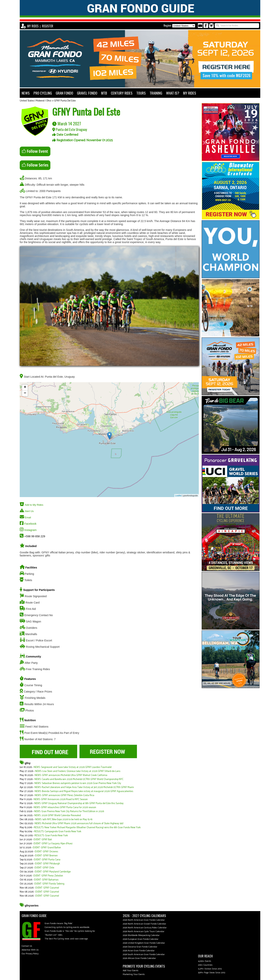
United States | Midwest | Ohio (35, 101)
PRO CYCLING (43, 93)
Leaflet (178, 496)
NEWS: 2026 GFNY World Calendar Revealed (58, 815)
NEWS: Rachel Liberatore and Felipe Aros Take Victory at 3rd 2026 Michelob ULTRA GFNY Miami (84, 787)
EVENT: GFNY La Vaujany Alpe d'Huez (53, 844)
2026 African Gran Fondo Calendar (139, 958)
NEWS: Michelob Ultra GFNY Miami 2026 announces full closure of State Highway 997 (79, 824)
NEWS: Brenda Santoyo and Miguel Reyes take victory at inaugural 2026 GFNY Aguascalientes (84, 791)
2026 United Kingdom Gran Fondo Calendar (144, 943)
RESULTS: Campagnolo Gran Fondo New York (58, 832)
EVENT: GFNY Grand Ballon (47, 848)
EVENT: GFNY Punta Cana (47, 860)
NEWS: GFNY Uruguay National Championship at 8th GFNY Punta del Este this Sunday (79, 803)
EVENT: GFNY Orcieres (46, 852)
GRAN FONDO (64, 93)
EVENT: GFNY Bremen (46, 856)
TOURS (141, 93)
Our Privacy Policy (30, 954)
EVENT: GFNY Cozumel (47, 888)
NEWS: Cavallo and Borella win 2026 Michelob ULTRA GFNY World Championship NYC (79, 779)
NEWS (26, 93)
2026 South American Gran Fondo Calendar (144, 954)
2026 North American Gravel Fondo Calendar (144, 924)
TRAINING (156, 93)
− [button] (25, 393)
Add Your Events (131, 971)
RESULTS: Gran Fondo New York (51, 836)
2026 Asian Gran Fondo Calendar (139, 951)
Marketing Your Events (134, 974)
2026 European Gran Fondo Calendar (141, 939)
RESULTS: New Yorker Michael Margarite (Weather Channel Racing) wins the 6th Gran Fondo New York (87, 828)
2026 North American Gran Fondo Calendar (144, 920)
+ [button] (25, 387)
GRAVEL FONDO (87, 93)
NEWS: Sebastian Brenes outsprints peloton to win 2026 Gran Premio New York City (78, 783)
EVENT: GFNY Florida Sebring (49, 884)
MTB (104, 93)
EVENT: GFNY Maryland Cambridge (53, 872)
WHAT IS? (173, 93)
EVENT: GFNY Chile (44, 868)
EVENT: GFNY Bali (43, 840)
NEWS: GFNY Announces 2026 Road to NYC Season (61, 799)
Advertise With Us (30, 950)
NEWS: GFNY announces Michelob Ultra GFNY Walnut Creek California (71, 775)
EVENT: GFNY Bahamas (46, 880)
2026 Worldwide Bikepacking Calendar (141, 935)
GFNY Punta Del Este (65, 101)
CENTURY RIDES (122, 93)
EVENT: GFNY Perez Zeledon (48, 876)
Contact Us (27, 946)
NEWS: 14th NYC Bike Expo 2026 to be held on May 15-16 (64, 820)
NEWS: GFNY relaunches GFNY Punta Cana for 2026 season (65, 807)
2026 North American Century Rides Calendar (145, 928)
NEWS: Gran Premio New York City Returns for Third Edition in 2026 (69, 811)
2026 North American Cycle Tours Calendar (144, 931)
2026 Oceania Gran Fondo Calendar (140, 947)
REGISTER (48, 26)
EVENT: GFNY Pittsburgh (47, 864)
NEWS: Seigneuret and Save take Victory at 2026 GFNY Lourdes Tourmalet (73, 767)
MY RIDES (33, 26)
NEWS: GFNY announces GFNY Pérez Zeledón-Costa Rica (64, 795)
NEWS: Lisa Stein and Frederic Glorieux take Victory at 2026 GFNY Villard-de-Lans (78, 771)
